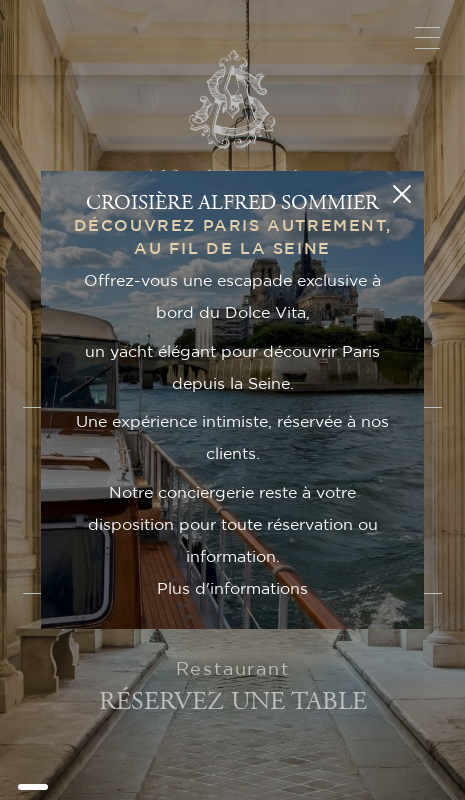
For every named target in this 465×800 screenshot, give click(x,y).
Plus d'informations (232, 589)
